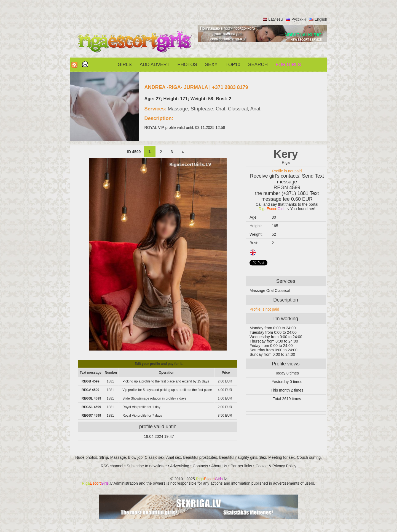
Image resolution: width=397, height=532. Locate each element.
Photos (187, 65)
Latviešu (275, 19)
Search (258, 65)
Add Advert (154, 65)
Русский (299, 19)
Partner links (241, 466)
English (321, 19)
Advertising (180, 466)
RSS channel (112, 466)
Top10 (233, 65)
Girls (125, 65)
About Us (219, 466)
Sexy (211, 65)
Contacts (200, 466)
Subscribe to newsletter (147, 466)
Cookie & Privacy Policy (276, 466)
